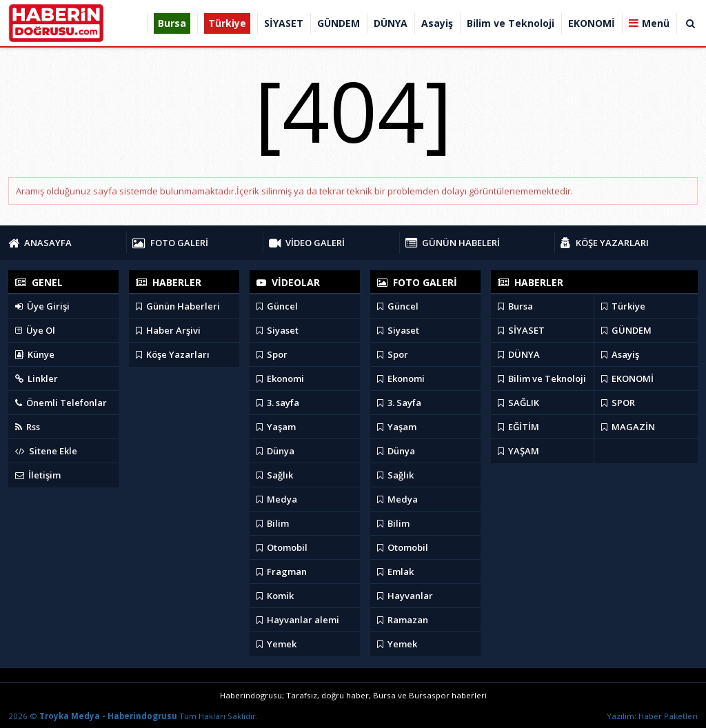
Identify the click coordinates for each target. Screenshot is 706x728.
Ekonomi (280, 378)
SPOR (618, 403)
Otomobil (282, 547)
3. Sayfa (399, 403)
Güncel (277, 306)
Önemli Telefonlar (61, 403)
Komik (275, 596)
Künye (35, 354)
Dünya (275, 451)
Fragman (282, 572)
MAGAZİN (628, 427)
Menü (656, 23)
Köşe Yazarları (173, 354)
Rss (28, 427)
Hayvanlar (405, 596)
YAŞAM (518, 451)
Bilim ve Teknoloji (542, 378)
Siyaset (278, 330)
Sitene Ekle (46, 451)
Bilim (273, 523)
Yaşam (276, 427)
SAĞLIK (518, 403)
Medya (277, 499)
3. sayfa (278, 403)
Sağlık (275, 475)
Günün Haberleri (178, 306)
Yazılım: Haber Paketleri (652, 716)
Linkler (37, 378)
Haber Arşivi (168, 330)
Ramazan (403, 620)
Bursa (515, 306)
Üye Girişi (42, 306)
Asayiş (620, 354)
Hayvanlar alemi (298, 620)
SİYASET (521, 330)
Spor (272, 354)
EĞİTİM (518, 427)
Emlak (395, 572)
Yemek (276, 644)
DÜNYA (519, 354)
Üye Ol (35, 330)
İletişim (38, 475)
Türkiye (623, 306)
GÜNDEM (626, 330)
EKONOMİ (627, 378)
